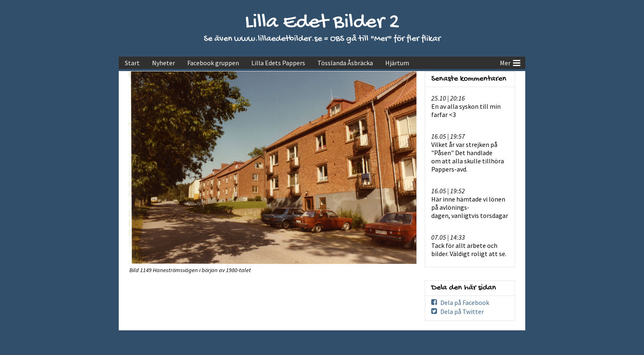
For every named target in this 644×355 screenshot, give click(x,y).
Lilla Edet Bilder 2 (322, 23)
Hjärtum (397, 63)
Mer (510, 62)
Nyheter (163, 63)
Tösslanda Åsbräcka (345, 63)
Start (132, 63)
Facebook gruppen (213, 63)
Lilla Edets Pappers (278, 63)
